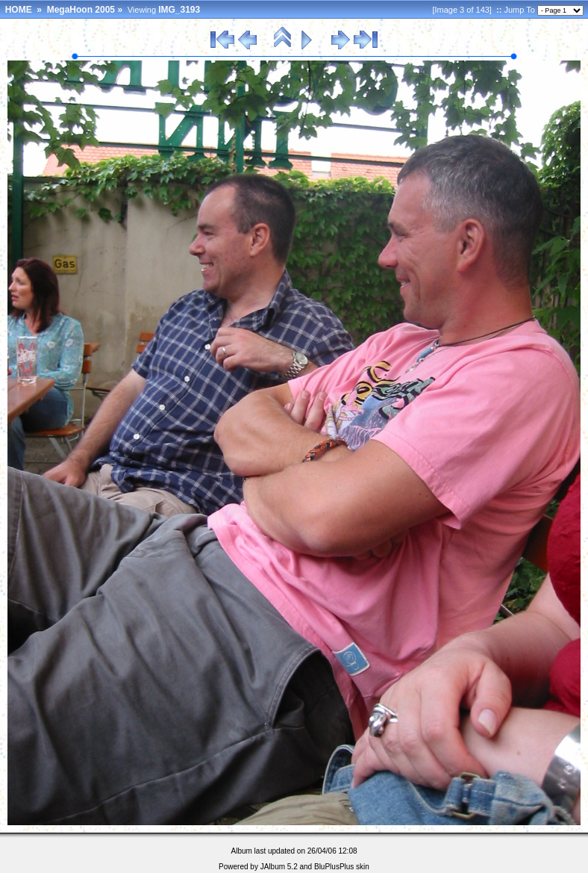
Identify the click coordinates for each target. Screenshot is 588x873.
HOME (19, 10)
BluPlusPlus (334, 867)
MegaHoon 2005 (81, 10)
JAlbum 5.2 (279, 867)
